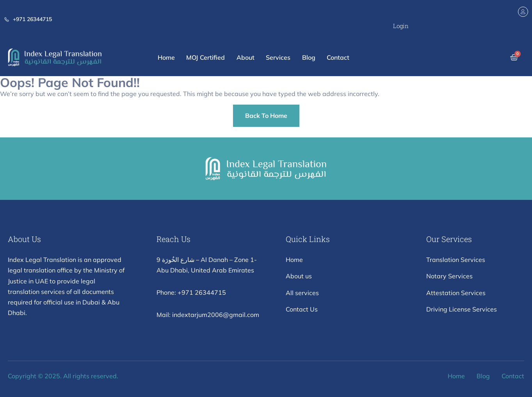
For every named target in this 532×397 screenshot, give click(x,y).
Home (165, 57)
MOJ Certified (205, 57)
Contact (338, 57)
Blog (309, 57)
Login (401, 26)
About (245, 57)
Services (278, 57)
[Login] (523, 12)
